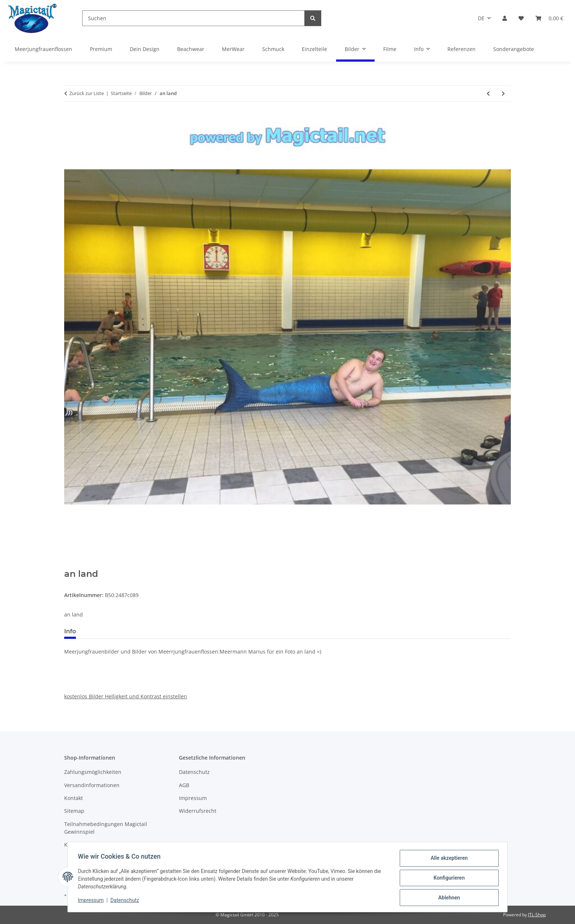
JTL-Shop (537, 915)
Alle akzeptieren (447, 860)
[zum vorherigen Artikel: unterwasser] (488, 93)
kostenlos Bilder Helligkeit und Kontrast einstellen (126, 696)
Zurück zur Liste (87, 93)
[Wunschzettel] (521, 18)
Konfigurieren (447, 879)
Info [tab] (70, 631)
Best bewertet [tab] (109, 631)
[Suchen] (193, 18)
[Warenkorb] (549, 18)
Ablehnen (447, 898)
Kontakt (74, 798)
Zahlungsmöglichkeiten (93, 772)
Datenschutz (127, 901)
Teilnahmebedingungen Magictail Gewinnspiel (106, 828)
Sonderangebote (514, 49)
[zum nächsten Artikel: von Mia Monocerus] (503, 93)
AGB (184, 785)
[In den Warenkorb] (70, 565)
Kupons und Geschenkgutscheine (105, 845)
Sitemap (74, 811)
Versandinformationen (92, 785)
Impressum (92, 901)
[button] (505, 18)
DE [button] (481, 18)
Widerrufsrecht (198, 811)
